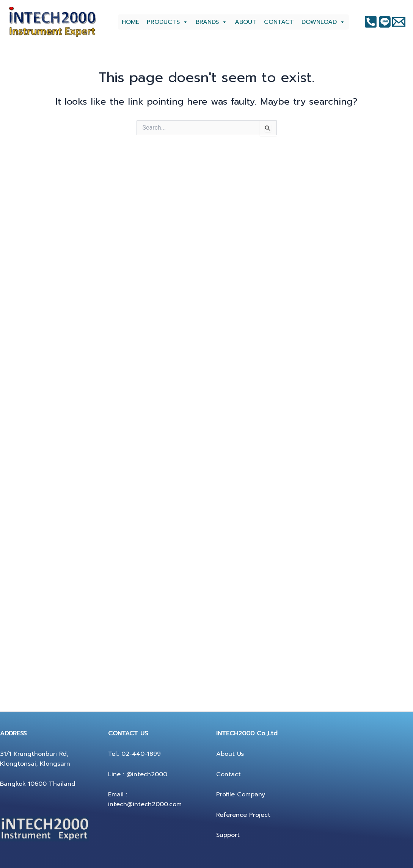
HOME (130, 22)
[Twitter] (399, 22)
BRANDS (211, 22)
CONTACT (279, 22)
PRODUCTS (167, 22)
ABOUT (246, 22)
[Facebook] (371, 22)
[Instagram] (385, 22)
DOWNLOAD (323, 22)
